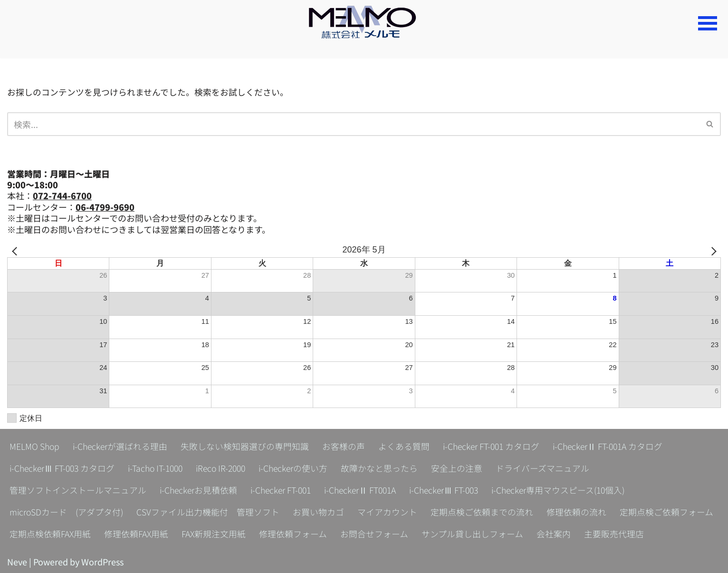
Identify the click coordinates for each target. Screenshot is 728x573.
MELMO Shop (35, 446)
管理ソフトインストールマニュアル (78, 490)
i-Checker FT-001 (283, 490)
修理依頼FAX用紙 (137, 534)
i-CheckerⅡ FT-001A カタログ (614, 446)
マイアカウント (389, 512)
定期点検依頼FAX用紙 (50, 534)
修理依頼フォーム (294, 534)
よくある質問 (406, 446)
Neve (17, 562)
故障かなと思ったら (390, 468)
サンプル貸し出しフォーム (474, 534)
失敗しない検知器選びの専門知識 (247, 446)
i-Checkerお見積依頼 (199, 490)
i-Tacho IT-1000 (159, 468)
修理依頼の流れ (578, 512)
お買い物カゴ (320, 512)
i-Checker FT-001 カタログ (494, 446)
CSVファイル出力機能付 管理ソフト (210, 512)
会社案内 (555, 534)
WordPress (102, 562)
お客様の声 (345, 446)
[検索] (353, 124)
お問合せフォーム (376, 534)
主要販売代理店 (615, 534)
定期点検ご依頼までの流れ (484, 512)
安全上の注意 (467, 468)
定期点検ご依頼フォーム (668, 512)
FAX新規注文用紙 (215, 534)
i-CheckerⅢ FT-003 (452, 490)
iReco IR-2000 (228, 468)
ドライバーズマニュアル (553, 468)
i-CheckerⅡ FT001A (366, 490)
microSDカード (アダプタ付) (67, 512)
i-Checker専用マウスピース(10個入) (570, 490)
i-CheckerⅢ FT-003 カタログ (63, 468)
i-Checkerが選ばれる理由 (121, 446)
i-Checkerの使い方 (303, 468)
